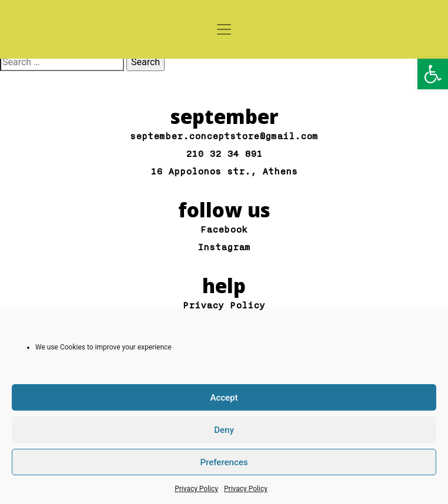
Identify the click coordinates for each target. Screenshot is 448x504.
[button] (433, 74)
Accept (224, 398)
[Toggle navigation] (224, 29)
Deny (224, 430)
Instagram (224, 248)
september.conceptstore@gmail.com (224, 137)
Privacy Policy (196, 489)
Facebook (224, 230)
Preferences (224, 462)
